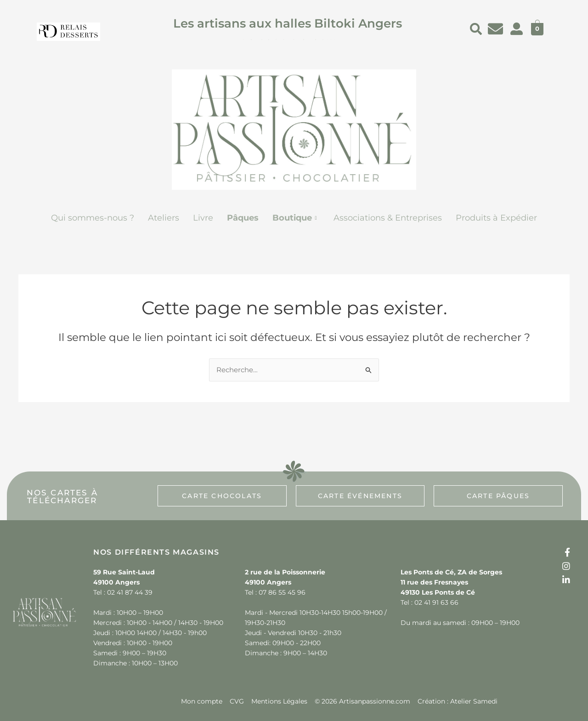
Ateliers (164, 218)
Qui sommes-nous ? (93, 218)
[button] (296, 218)
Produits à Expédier (496, 218)
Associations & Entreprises (388, 218)
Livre (203, 218)
